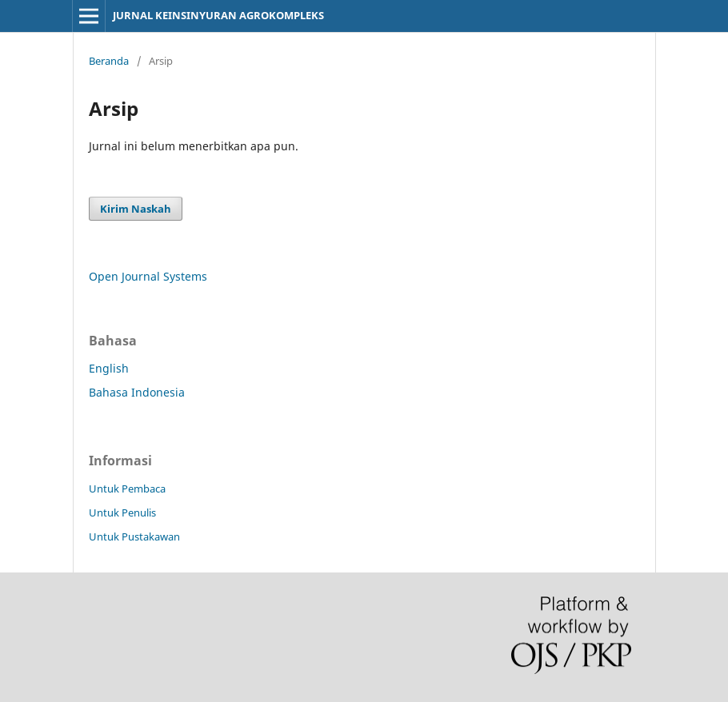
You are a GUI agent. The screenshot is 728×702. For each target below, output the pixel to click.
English (109, 368)
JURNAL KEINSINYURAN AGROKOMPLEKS (218, 15)
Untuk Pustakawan (134, 536)
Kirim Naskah (136, 209)
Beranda (109, 61)
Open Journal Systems (148, 276)
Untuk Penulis (122, 513)
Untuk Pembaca (127, 489)
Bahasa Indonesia (137, 392)
